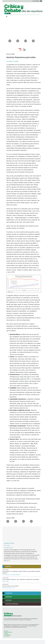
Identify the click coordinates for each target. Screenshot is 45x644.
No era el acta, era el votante (10, 586)
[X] (18, 41)
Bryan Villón (6, 581)
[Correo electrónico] (33, 41)
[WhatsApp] (26, 41)
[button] (22, 567)
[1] (14, 112)
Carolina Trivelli (12, 61)
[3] (35, 254)
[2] (33, 172)
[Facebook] (10, 41)
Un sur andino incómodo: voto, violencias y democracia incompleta (21, 579)
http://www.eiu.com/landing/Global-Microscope (21, 503)
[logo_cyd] (24, 5)
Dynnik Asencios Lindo (9, 588)
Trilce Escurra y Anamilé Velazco (11, 575)
